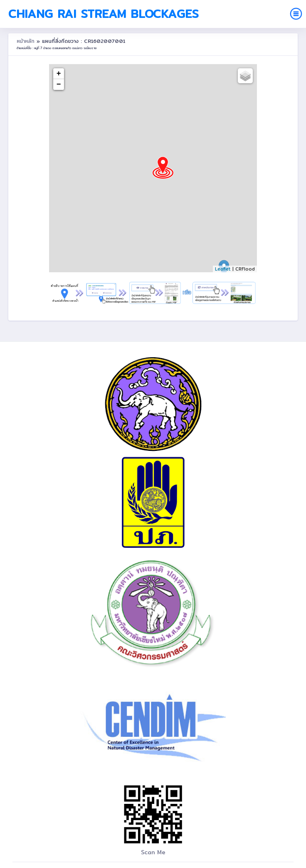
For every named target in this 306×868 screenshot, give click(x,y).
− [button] (59, 85)
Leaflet (223, 269)
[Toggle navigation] (296, 14)
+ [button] (59, 74)
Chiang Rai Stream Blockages (104, 14)
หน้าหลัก (27, 41)
